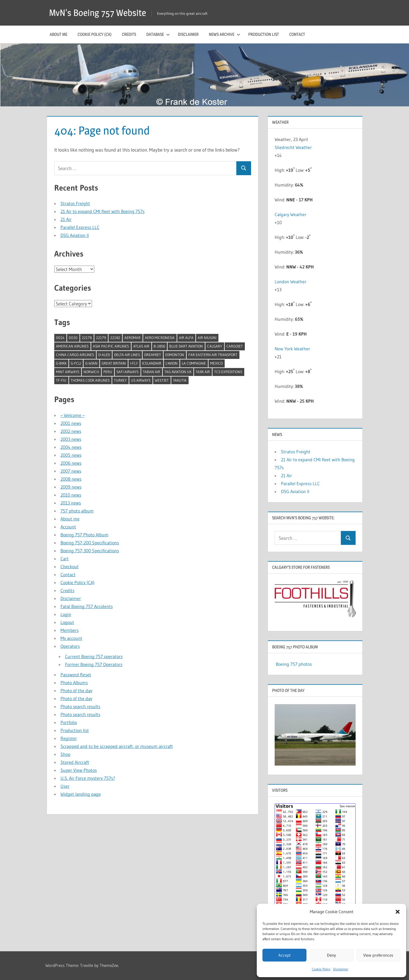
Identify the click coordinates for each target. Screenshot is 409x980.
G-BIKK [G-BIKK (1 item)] (61, 363)
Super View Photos (79, 770)
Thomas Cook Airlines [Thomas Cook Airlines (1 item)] (90, 380)
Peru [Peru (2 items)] (108, 372)
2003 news (71, 439)
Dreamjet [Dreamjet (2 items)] (153, 355)
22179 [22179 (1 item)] (101, 338)
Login (66, 614)
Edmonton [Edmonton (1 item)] (175, 355)
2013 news (71, 503)
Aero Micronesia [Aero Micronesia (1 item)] (160, 338)
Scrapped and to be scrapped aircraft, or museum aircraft (117, 746)
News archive (225, 34)
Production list (264, 34)
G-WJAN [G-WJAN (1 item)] (91, 363)
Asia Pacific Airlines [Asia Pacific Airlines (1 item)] (111, 346)
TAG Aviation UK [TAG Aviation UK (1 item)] (178, 372)
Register (69, 738)
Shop (65, 754)
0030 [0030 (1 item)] (73, 338)
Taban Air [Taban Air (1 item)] (152, 372)
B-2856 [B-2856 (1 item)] (159, 346)
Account (68, 527)
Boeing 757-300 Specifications (90, 551)
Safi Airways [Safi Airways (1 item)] (128, 372)
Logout (67, 622)
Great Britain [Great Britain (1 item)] (114, 363)
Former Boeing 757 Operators (94, 664)
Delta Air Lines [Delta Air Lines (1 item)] (127, 355)
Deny (331, 955)
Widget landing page (81, 794)
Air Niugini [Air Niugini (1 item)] (207, 338)
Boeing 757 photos (294, 664)
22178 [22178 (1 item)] (87, 338)
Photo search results (80, 706)
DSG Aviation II (75, 235)
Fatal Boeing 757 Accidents (87, 606)
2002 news (71, 431)
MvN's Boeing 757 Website (98, 13)
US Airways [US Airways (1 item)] (141, 380)
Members (70, 630)
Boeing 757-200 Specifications (90, 543)
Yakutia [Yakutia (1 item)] (180, 380)
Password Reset (76, 675)
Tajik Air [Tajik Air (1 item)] (203, 372)
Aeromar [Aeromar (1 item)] (132, 338)
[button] (398, 912)
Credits (129, 34)
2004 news (71, 447)
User (65, 786)
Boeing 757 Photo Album (84, 535)
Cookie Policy (321, 969)
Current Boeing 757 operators (94, 656)
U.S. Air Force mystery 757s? (88, 778)
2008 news (71, 479)
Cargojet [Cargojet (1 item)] (235, 346)
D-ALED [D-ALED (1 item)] (104, 355)
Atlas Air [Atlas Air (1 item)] (141, 346)
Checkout (70, 567)
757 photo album (77, 511)
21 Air (66, 219)
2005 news (71, 455)
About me (59, 34)
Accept (284, 955)
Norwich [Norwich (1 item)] (91, 372)
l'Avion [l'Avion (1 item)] (172, 363)
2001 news (71, 423)
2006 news (71, 463)
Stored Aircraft (75, 762)
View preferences (378, 955)
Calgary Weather (291, 214)
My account (71, 638)
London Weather (291, 282)
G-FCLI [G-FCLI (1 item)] (76, 363)
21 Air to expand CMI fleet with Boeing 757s (103, 211)
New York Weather (292, 349)
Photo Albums (74, 683)
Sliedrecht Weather (294, 147)
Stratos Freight (75, 203)
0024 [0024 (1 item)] (60, 338)
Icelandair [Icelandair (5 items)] (152, 363)
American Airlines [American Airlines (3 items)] (72, 346)
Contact (297, 34)
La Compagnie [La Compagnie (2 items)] (194, 363)
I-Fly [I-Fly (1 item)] (134, 363)
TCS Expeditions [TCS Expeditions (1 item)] (228, 372)
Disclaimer (341, 969)
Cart (65, 559)
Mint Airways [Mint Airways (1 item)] (68, 372)
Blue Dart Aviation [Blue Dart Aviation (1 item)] (186, 346)
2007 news (71, 471)
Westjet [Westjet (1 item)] (162, 380)
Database (158, 34)
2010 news (71, 495)
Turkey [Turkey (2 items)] (120, 380)
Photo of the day (76, 690)
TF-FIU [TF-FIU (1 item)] (61, 380)
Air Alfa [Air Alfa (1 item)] (186, 338)
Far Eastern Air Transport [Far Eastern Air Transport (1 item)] (213, 355)
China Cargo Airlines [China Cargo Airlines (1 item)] (75, 355)
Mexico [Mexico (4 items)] (216, 363)
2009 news (71, 487)
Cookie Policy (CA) (95, 34)
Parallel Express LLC (80, 227)
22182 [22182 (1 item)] (115, 338)
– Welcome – (73, 415)
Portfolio (69, 722)
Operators (70, 646)
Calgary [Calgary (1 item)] (215, 346)
